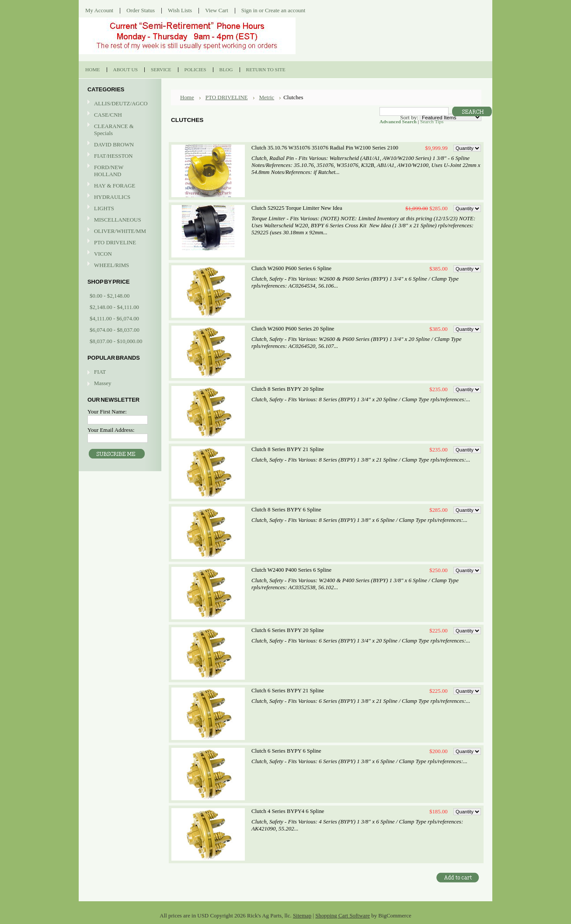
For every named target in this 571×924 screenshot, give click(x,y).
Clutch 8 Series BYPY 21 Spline (288, 449)
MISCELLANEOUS (119, 220)
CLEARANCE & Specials (114, 130)
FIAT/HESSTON (119, 156)
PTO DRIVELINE (119, 243)
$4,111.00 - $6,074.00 (114, 318)
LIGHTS (104, 208)
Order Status (141, 10)
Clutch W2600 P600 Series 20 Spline (293, 329)
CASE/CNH (119, 115)
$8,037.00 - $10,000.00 (116, 341)
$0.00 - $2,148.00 (110, 296)
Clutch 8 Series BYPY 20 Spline (288, 389)
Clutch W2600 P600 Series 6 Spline (291, 268)
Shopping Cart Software (343, 915)
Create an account (285, 10)
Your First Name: (107, 412)
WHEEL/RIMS (111, 265)
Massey (103, 383)
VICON (119, 254)
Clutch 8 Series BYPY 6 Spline (286, 510)
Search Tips (432, 122)
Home (187, 97)
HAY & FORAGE (119, 186)
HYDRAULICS (119, 197)
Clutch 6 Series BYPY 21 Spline (288, 691)
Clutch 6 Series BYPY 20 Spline (288, 630)
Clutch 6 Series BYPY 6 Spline (286, 751)
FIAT (100, 372)
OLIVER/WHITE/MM (119, 231)
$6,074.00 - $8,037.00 (115, 330)
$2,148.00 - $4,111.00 (114, 307)
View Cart (217, 10)
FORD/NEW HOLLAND (119, 171)
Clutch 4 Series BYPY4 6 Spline (288, 811)
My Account (99, 10)
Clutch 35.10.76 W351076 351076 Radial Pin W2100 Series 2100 (325, 148)
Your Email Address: (111, 430)
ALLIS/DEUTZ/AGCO (119, 104)
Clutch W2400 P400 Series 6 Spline (291, 570)
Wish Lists (180, 10)
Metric (267, 97)
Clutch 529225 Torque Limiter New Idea (297, 208)
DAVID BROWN (119, 145)
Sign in (249, 10)
